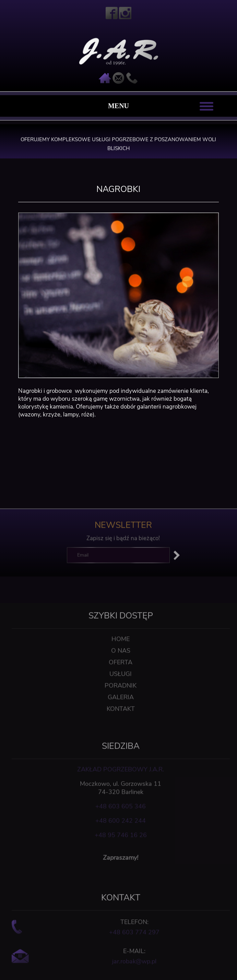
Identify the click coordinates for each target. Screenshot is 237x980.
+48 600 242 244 (121, 844)
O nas (121, 674)
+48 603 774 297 (134, 956)
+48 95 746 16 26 (121, 859)
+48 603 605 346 (121, 830)
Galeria (121, 721)
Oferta (121, 686)
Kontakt (121, 733)
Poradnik (121, 709)
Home (121, 663)
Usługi (121, 698)
